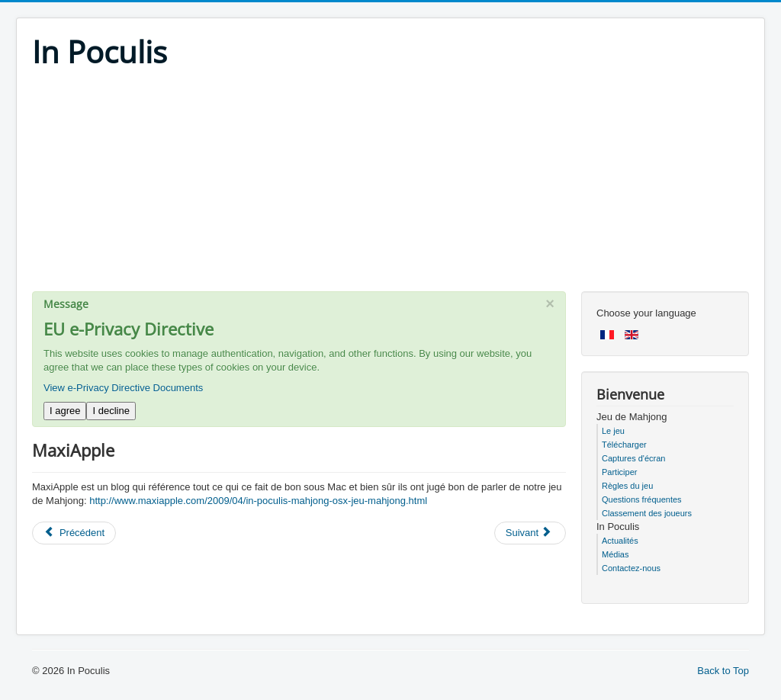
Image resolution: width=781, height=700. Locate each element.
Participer (619, 472)
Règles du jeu (627, 486)
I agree (65, 411)
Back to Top (723, 671)
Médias (615, 554)
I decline (111, 411)
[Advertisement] (390, 185)
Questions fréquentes (642, 499)
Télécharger (624, 445)
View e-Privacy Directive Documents (123, 388)
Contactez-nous (631, 568)
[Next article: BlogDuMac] (530, 533)
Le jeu (613, 431)
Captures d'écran (633, 458)
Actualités (620, 541)
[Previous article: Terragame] (74, 533)
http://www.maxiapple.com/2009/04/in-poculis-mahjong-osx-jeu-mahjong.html (258, 501)
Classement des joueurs (647, 513)
